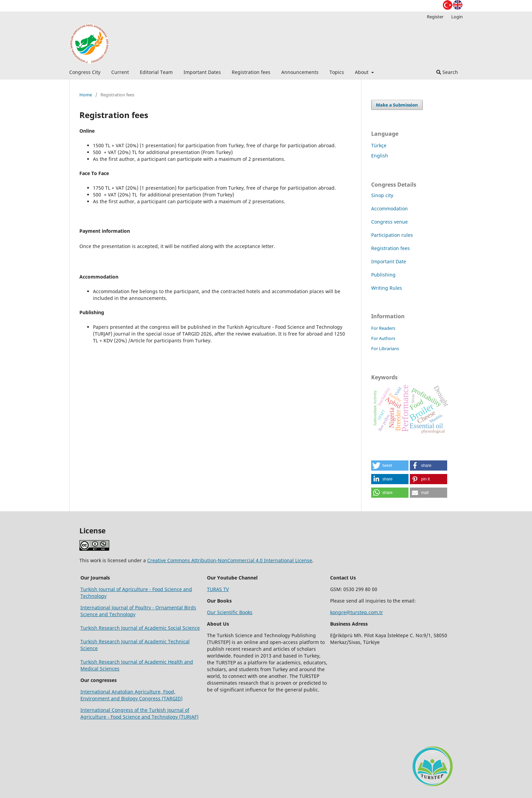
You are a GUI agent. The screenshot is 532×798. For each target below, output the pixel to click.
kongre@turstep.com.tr (357, 612)
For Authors (383, 338)
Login (457, 17)
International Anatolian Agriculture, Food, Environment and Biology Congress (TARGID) (131, 695)
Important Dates (202, 72)
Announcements (300, 72)
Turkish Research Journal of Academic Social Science (140, 628)
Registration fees (251, 72)
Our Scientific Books (230, 612)
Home (86, 95)
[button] (390, 465)
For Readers (383, 328)
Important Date (389, 261)
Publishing (383, 275)
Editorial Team (156, 72)
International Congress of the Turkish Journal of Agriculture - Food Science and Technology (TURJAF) (139, 713)
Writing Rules (387, 288)
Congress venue (389, 222)
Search (447, 72)
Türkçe (379, 145)
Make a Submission (397, 105)
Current (120, 72)
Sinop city (382, 195)
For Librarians (385, 348)
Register (435, 17)
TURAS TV (218, 589)
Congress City (85, 72)
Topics (337, 72)
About (362, 72)
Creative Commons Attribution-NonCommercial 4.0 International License (230, 560)
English (380, 156)
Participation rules (392, 235)
